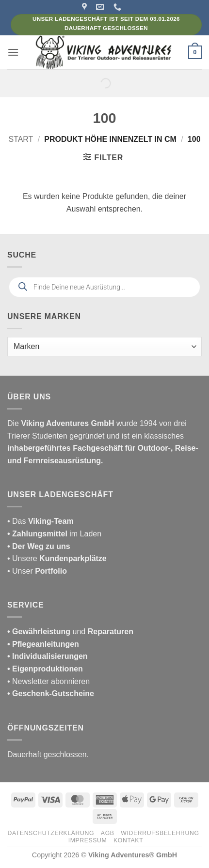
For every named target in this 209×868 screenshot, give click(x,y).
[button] (13, 52)
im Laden (54, 534)
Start (21, 139)
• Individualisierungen (48, 656)
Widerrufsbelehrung (160, 833)
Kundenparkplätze (73, 558)
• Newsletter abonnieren (48, 681)
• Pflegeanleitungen (43, 644)
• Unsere (23, 558)
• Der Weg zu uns (39, 546)
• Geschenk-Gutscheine (51, 693)
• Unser (37, 571)
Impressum (88, 840)
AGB (108, 833)
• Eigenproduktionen (45, 669)
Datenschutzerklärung (51, 833)
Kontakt (128, 840)
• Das (40, 521)
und (70, 632)
